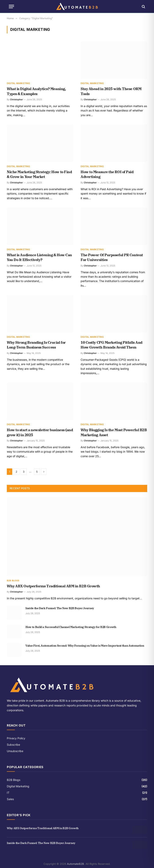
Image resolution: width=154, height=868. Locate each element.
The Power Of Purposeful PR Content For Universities (112, 257)
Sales (10, 799)
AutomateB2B (75, 864)
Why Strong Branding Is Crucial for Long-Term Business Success (36, 345)
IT (8, 793)
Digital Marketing (18, 83)
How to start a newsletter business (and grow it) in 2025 (40, 432)
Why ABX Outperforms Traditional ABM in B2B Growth (53, 586)
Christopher (16, 99)
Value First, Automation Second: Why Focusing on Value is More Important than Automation (85, 646)
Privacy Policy (16, 738)
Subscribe (13, 745)
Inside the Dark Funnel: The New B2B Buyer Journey (60, 608)
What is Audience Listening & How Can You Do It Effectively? (39, 257)
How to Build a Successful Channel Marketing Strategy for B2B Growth (71, 627)
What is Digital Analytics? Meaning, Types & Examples (36, 91)
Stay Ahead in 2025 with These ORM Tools (111, 91)
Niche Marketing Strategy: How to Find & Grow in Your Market (39, 174)
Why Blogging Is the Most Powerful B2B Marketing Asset (114, 432)
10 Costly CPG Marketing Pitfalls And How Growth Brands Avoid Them (111, 345)
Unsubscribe (15, 751)
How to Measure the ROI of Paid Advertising (107, 174)
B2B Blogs (13, 581)
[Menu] (11, 7)
